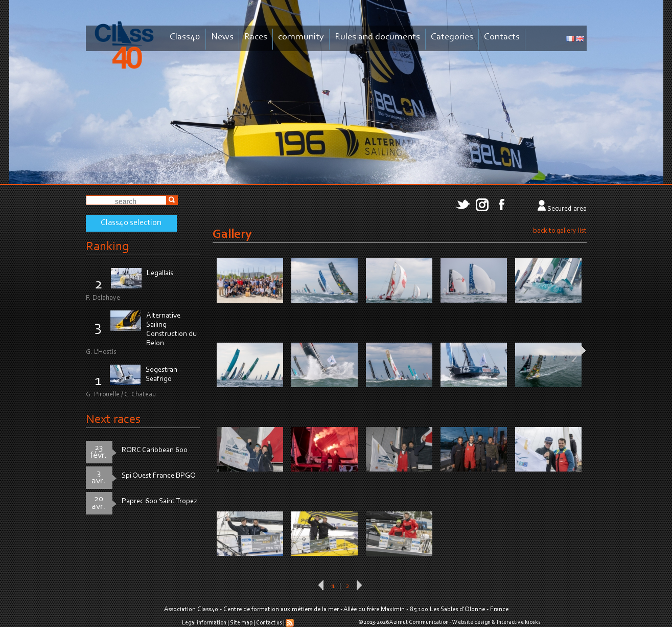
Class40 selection (131, 223)
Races (256, 37)
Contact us (269, 623)
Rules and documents (377, 37)
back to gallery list (560, 231)
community (301, 37)
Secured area (567, 209)
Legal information (204, 623)
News (222, 37)
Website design (471, 622)
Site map (241, 623)
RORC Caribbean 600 (155, 450)
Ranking (107, 247)
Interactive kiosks (519, 622)
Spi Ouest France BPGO (159, 476)
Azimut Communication (419, 622)
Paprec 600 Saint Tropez (159, 501)
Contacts (502, 37)
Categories (452, 37)
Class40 (185, 37)
